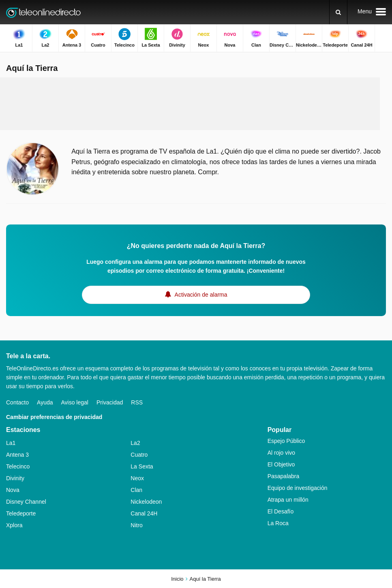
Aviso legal (75, 402)
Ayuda (45, 402)
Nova (13, 490)
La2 (135, 443)
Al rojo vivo (281, 453)
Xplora (14, 525)
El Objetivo (281, 464)
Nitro (137, 525)
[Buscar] (338, 12)
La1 (11, 443)
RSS (137, 402)
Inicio (177, 579)
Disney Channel (26, 502)
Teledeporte (21, 513)
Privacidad (110, 402)
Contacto (17, 402)
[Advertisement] (190, 104)
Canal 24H (144, 513)
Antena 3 (17, 455)
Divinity (15, 478)
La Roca (278, 523)
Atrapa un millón (288, 500)
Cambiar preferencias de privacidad (54, 417)
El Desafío (281, 511)
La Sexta (142, 466)
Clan (136, 490)
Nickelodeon (146, 502)
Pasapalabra (284, 476)
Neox (137, 478)
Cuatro (139, 455)
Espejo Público (286, 441)
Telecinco (18, 466)
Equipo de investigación (298, 488)
